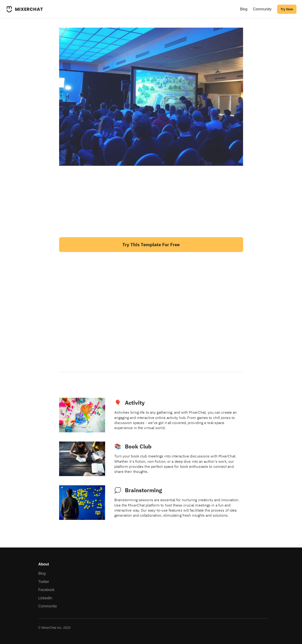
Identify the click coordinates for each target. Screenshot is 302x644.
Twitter (44, 582)
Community (262, 9)
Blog (244, 9)
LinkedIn (45, 598)
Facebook (46, 590)
